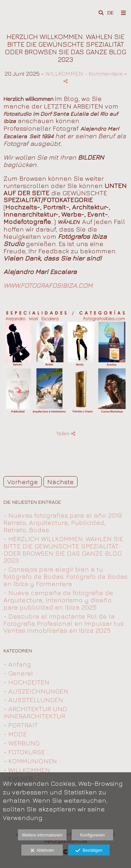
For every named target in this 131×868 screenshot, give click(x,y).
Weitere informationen (42, 835)
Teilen (65, 433)
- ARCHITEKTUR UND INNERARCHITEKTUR (35, 712)
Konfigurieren (93, 835)
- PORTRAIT (21, 725)
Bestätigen (89, 851)
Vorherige (23, 482)
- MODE (15, 734)
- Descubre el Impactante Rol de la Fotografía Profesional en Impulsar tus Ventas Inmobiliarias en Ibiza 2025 (64, 623)
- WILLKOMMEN (27, 770)
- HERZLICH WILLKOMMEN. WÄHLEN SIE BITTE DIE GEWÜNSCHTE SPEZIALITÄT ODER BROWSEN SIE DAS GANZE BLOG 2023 (63, 550)
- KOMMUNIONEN (30, 761)
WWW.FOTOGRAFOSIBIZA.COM (48, 285)
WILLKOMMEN (64, 73)
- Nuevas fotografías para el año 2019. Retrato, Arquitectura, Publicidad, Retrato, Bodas (63, 522)
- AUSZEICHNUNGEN (36, 691)
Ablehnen (42, 851)
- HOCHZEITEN (26, 682)
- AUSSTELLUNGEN (33, 700)
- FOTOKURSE (24, 752)
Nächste (61, 482)
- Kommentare (104, 73)
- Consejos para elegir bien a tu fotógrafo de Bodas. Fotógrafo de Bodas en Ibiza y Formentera (65, 576)
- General (18, 673)
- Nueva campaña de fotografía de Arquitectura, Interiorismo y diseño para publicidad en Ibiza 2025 (58, 600)
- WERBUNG (22, 743)
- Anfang (17, 664)
